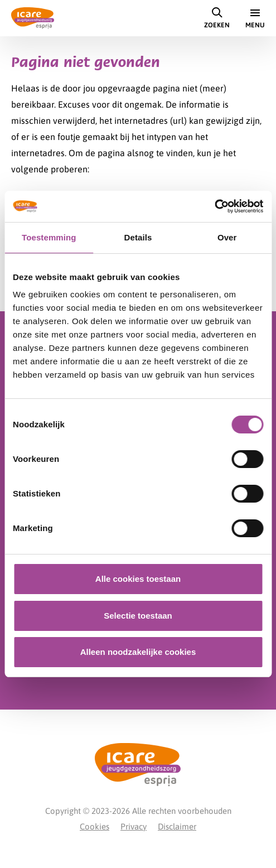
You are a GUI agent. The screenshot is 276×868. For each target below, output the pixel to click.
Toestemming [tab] (49, 237)
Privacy (134, 826)
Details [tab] (138, 237)
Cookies (95, 826)
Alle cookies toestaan (138, 579)
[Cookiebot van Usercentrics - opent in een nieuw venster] (214, 206)
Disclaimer (177, 826)
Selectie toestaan (138, 616)
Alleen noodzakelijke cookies (138, 652)
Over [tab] (227, 237)
